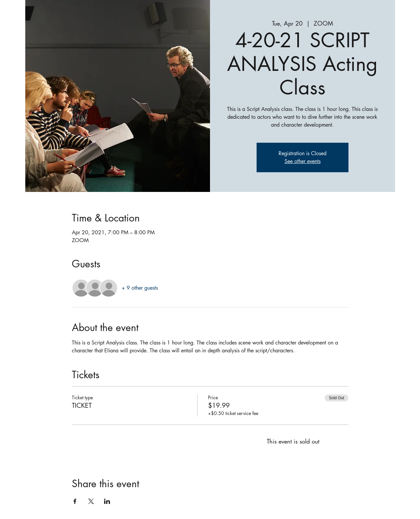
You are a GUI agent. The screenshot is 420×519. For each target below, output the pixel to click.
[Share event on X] (91, 501)
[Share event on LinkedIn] (107, 501)
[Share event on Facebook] (75, 501)
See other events (303, 161)
